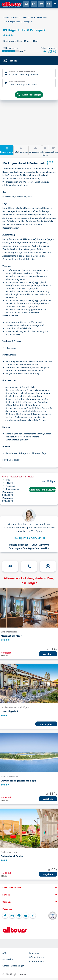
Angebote (53, 150)
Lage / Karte (45, 151)
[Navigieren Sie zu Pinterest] (19, 916)
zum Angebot (46, 724)
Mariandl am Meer (11, 636)
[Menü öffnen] (55, 4)
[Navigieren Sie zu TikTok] (33, 916)
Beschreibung (7, 150)
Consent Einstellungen (13, 966)
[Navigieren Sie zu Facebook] (5, 916)
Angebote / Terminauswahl (42, 490)
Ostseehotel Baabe (12, 856)
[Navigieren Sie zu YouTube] (26, 916)
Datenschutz (9, 959)
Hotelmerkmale (21, 150)
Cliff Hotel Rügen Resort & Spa (18, 781)
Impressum (34, 953)
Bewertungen (35, 150)
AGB (4, 953)
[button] (29, 888)
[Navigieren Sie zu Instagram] (12, 916)
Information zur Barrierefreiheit (37, 959)
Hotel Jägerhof (9, 711)
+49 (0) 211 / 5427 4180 (29, 538)
